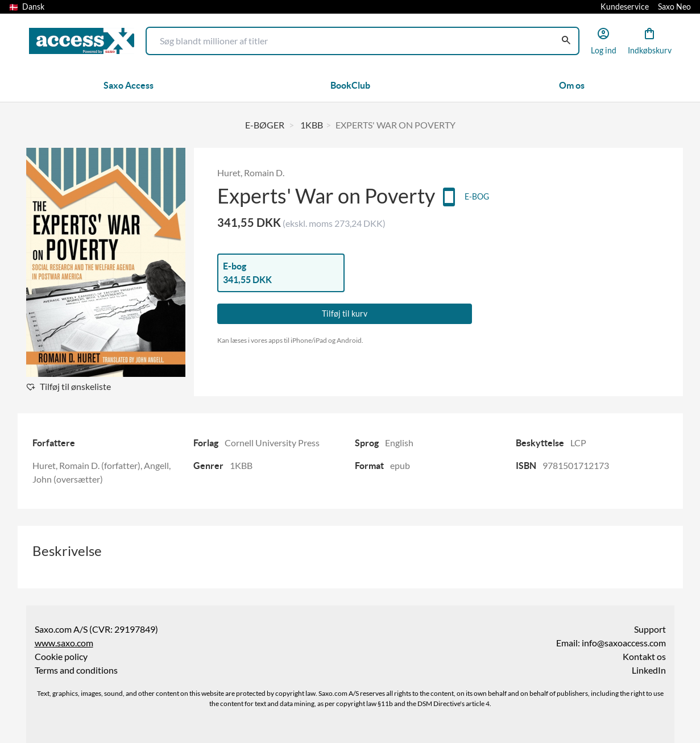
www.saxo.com (64, 643)
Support (650, 629)
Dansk (27, 7)
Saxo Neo (674, 7)
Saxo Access (129, 85)
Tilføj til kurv (345, 314)
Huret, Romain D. (251, 173)
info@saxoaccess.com (624, 643)
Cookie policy (61, 657)
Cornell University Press (272, 443)
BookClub (350, 85)
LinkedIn (649, 670)
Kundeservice (625, 7)
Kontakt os (644, 657)
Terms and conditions (76, 670)
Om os (572, 85)
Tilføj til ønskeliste (75, 387)
